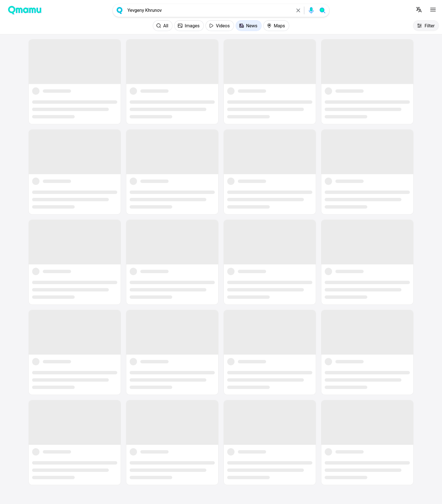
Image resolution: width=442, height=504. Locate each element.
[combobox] (209, 10)
